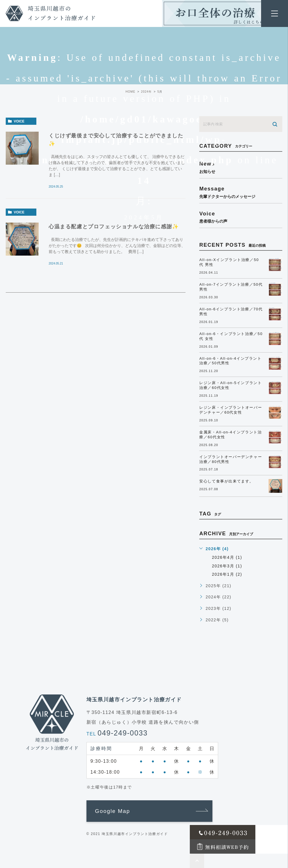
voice (19, 121)
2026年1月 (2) (227, 574)
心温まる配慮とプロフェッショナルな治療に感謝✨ (114, 227)
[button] (149, 811)
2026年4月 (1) (227, 557)
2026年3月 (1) (227, 566)
